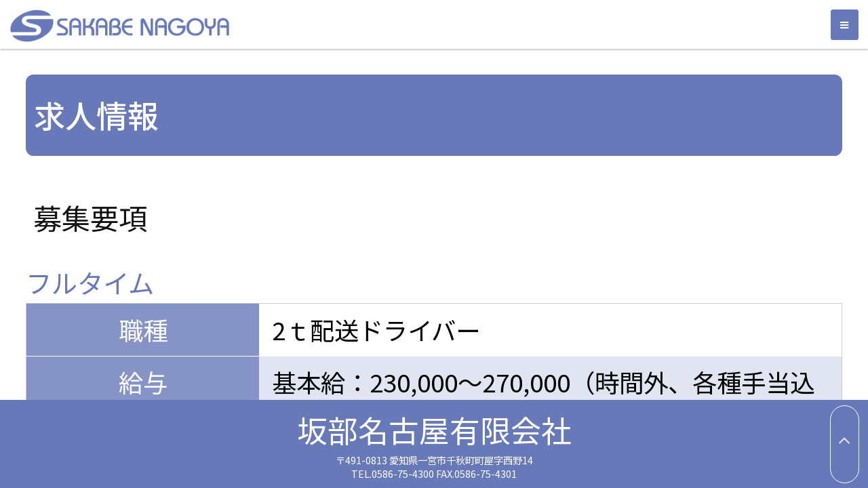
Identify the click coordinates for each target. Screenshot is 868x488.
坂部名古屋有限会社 (356, 26)
